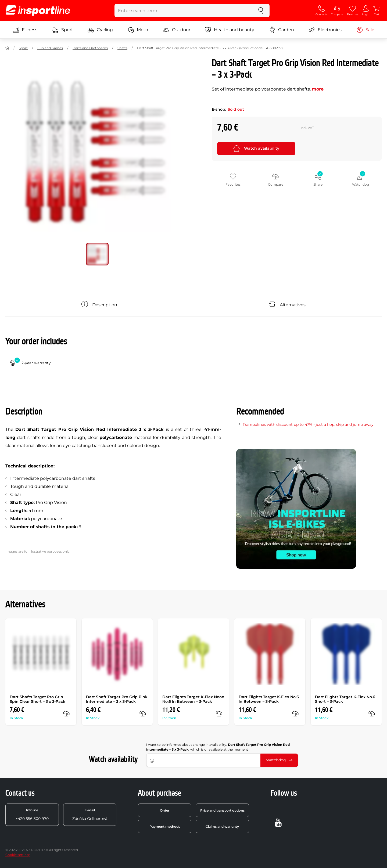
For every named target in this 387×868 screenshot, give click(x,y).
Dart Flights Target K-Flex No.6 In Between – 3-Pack (269, 699)
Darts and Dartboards (90, 48)
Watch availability (256, 149)
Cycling (100, 30)
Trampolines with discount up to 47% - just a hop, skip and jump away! (309, 424)
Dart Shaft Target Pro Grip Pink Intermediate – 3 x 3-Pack (117, 699)
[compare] (66, 714)
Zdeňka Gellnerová (90, 815)
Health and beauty (230, 30)
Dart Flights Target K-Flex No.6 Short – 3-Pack (345, 699)
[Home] (7, 48)
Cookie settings (18, 855)
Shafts (122, 48)
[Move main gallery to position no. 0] (97, 254)
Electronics (325, 30)
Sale (365, 30)
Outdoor (177, 30)
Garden (282, 30)
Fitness (25, 30)
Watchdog (279, 760)
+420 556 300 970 (32, 815)
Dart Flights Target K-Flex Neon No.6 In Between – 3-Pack (193, 699)
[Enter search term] (183, 10)
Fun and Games (50, 48)
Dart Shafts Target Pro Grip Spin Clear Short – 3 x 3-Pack (37, 699)
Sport (63, 30)
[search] (261, 10)
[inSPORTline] (38, 10)
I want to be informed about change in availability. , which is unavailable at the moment (218, 747)
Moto (138, 30)
